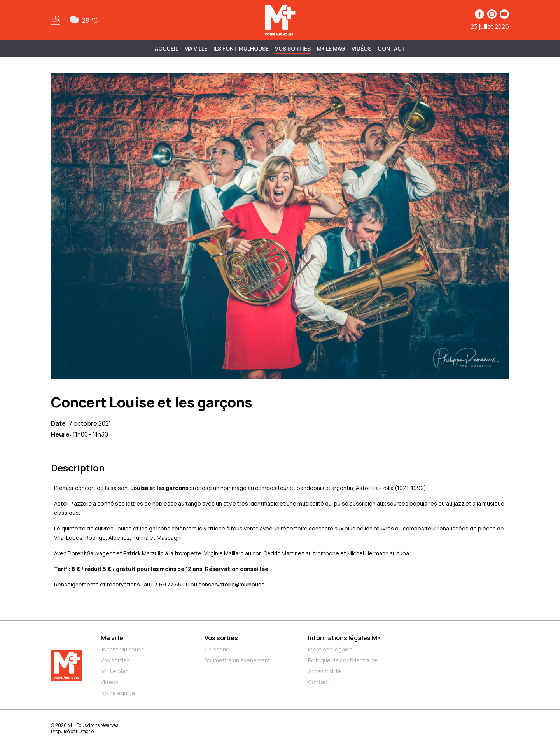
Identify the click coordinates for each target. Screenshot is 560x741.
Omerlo (86, 731)
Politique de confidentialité (343, 660)
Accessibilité (325, 671)
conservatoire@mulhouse (232, 584)
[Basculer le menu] (56, 20)
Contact (392, 48)
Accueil (166, 48)
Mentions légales (330, 649)
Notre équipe (118, 693)
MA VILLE (196, 48)
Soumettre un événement (237, 660)
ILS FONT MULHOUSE (241, 48)
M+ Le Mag (331, 48)
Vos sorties (293, 48)
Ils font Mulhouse (123, 649)
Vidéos (361, 48)
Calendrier (218, 649)
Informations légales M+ (344, 638)
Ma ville (112, 638)
